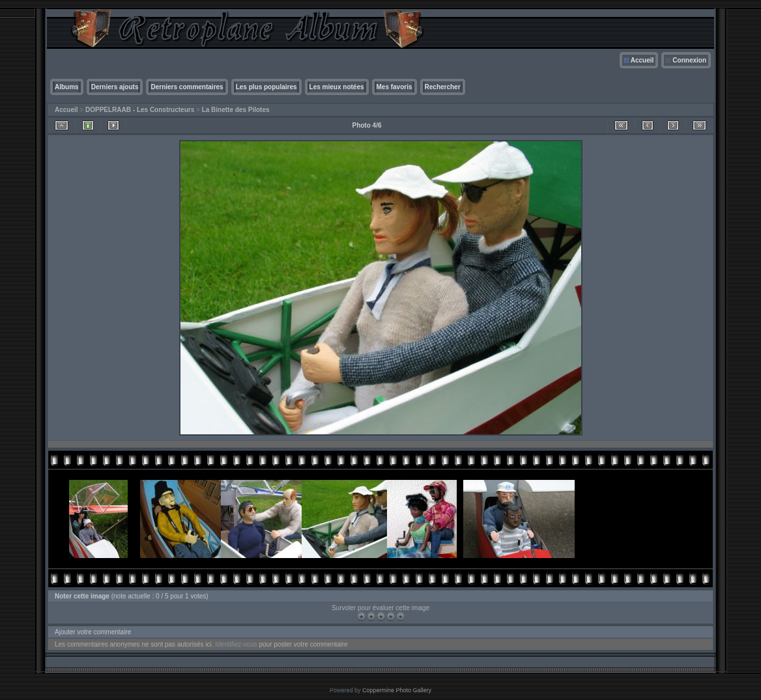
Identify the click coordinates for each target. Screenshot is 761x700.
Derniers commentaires (187, 87)
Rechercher (443, 87)
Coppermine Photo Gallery (397, 690)
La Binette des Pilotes (236, 110)
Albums (67, 87)
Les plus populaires (266, 87)
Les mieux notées (337, 87)
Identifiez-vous (236, 644)
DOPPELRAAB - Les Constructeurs (140, 110)
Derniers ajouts (115, 87)
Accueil (642, 60)
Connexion (689, 60)
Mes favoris (395, 87)
